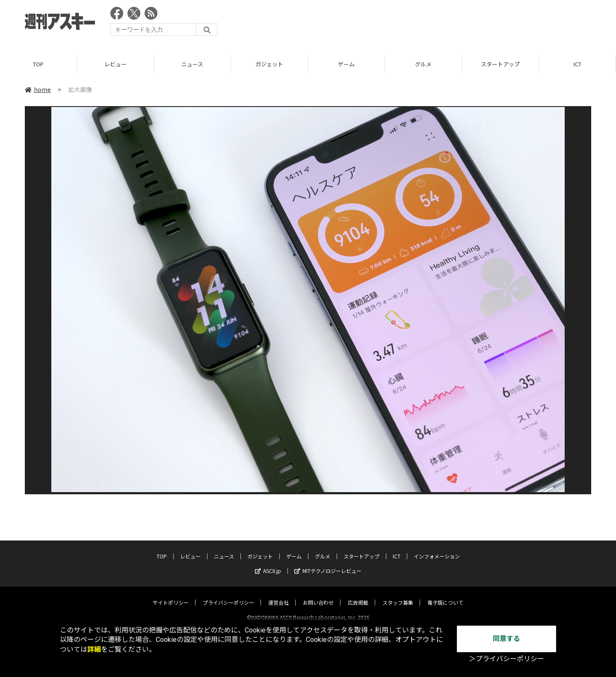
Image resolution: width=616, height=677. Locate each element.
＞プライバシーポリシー (506, 659)
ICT (577, 64)
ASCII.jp (268, 563)
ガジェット (269, 64)
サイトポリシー (171, 595)
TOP (38, 64)
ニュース (192, 64)
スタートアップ (500, 64)
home (38, 89)
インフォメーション (437, 548)
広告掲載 (358, 595)
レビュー (115, 64)
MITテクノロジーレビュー (328, 563)
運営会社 (278, 595)
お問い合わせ (318, 595)
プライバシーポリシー (228, 595)
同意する (506, 639)
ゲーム (346, 64)
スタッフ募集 (398, 595)
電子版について (445, 595)
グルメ (423, 64)
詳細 (94, 649)
